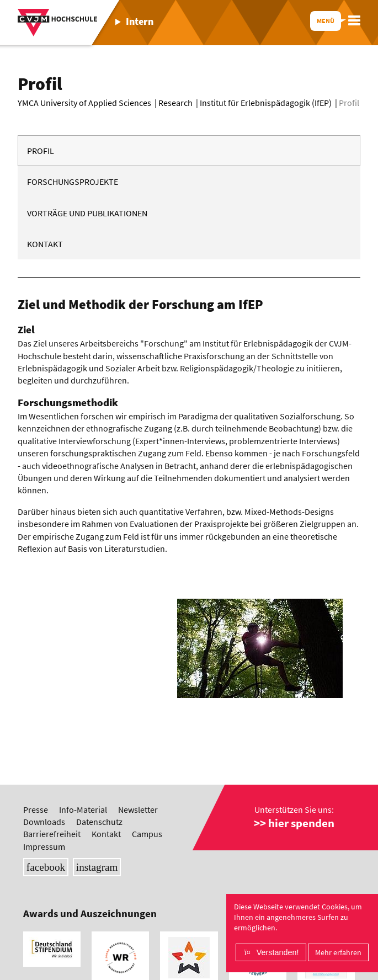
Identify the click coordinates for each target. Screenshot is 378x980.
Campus (147, 834)
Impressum (44, 846)
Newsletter (138, 809)
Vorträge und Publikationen (87, 213)
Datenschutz (99, 822)
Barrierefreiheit (52, 834)
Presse (36, 809)
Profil (41, 151)
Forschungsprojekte (73, 182)
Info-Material (83, 809)
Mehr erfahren (338, 952)
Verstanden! (278, 952)
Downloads (44, 822)
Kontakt (45, 244)
